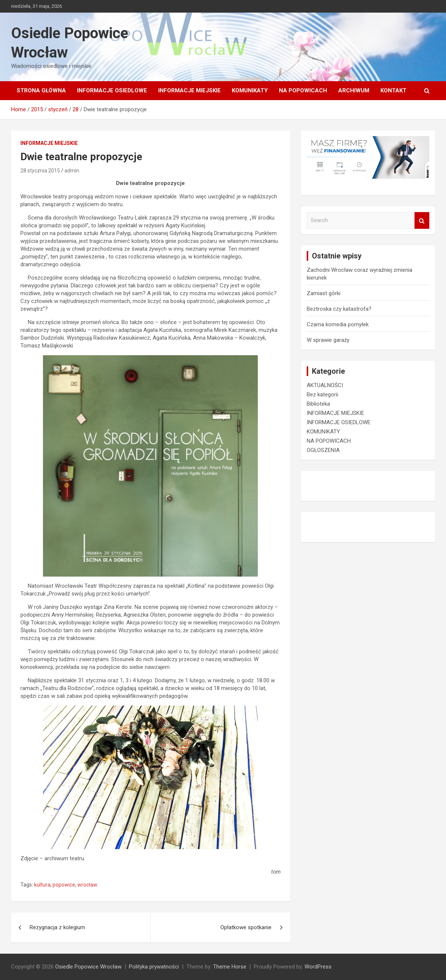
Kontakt (393, 90)
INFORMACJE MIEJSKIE (189, 90)
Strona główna (41, 90)
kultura (42, 885)
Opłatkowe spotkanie (246, 927)
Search (422, 220)
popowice (64, 885)
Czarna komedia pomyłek (338, 324)
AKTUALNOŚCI (325, 385)
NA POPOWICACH (303, 90)
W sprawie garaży (328, 340)
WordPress (318, 967)
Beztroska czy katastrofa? (339, 309)
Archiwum (354, 90)
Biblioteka (318, 404)
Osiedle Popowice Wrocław (88, 967)
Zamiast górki (324, 293)
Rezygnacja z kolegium (57, 927)
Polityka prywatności (154, 967)
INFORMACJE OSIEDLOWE (112, 90)
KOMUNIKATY (250, 90)
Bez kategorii (322, 395)
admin (72, 171)
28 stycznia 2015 (40, 171)
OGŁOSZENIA (323, 450)
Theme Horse (230, 967)
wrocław (87, 885)
